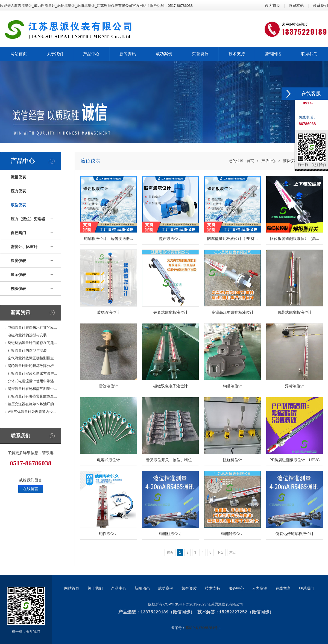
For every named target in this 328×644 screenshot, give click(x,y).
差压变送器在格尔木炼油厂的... (32, 404)
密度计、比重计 (24, 247)
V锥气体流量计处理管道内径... (32, 412)
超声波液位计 (171, 239)
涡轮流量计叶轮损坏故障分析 (31, 366)
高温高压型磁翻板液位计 (233, 312)
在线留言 (31, 489)
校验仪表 (18, 289)
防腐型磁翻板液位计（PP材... (232, 239)
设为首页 (273, 5)
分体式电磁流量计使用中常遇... (32, 381)
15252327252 (233, 612)
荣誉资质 (189, 588)
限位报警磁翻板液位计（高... (295, 239)
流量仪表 (18, 177)
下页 (220, 552)
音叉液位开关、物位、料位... (171, 460)
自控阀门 (18, 233)
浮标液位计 (295, 386)
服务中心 (236, 588)
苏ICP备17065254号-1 (203, 627)
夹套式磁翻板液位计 (171, 312)
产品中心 (268, 161)
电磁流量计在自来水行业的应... (32, 327)
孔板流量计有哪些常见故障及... (32, 396)
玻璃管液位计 (109, 312)
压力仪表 (18, 191)
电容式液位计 (109, 460)
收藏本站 (296, 5)
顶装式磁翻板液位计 (295, 312)
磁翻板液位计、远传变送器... (109, 239)
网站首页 (72, 588)
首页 (250, 161)
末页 (233, 552)
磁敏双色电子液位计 (171, 386)
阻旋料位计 (233, 460)
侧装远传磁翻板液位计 (295, 534)
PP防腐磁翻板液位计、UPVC (295, 460)
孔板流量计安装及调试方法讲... (32, 373)
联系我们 (320, 5)
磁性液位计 (109, 534)
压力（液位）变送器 (28, 219)
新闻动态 (142, 588)
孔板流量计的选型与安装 (27, 350)
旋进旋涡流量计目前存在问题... (32, 343)
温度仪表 (18, 261)
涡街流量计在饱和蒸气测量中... (32, 389)
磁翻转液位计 (233, 534)
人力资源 (260, 588)
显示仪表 (18, 275)
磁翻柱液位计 (171, 534)
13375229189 (154, 612)
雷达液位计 (109, 386)
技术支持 (213, 588)
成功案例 (166, 588)
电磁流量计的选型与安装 (27, 335)
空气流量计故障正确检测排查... (32, 358)
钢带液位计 (233, 386)
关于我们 (95, 588)
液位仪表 (18, 205)
